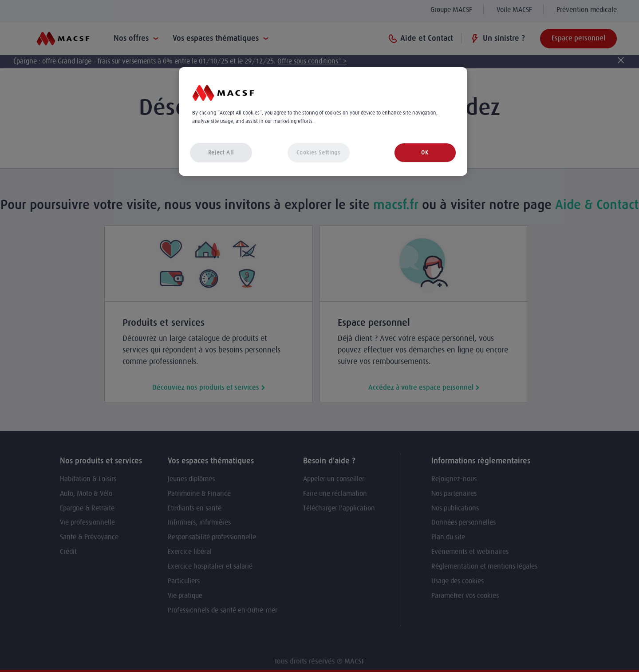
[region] (323, 121)
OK (425, 152)
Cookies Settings (318, 152)
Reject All (221, 152)
